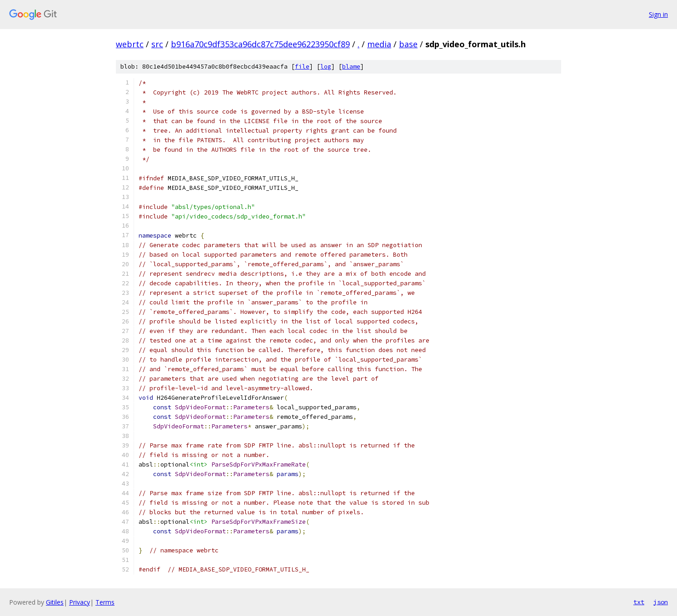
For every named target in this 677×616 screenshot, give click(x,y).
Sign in (658, 14)
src (157, 44)
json (661, 602)
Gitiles (55, 602)
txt (639, 602)
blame (351, 67)
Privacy (80, 602)
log (326, 67)
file (302, 67)
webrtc (130, 44)
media (379, 44)
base (408, 44)
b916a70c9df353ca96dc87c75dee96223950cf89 (260, 44)
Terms (105, 602)
